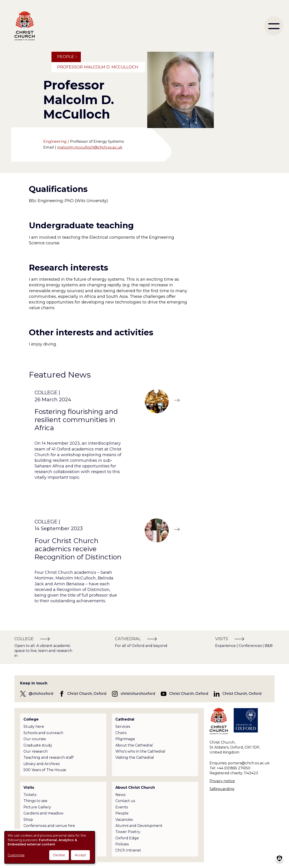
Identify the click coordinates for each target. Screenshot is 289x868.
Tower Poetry (128, 832)
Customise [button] (16, 855)
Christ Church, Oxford (87, 694)
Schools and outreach (43, 733)
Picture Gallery (37, 807)
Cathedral (125, 719)
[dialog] (50, 847)
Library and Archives (42, 764)
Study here (34, 727)
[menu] (274, 26)
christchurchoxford (138, 694)
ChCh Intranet (128, 850)
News (120, 795)
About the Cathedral (134, 745)
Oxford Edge (127, 838)
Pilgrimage (125, 739)
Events (122, 807)
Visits (29, 787)
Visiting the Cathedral (135, 757)
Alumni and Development (139, 826)
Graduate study (38, 745)
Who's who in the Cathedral (140, 751)
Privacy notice (222, 781)
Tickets (30, 795)
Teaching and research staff (49, 757)
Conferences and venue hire (49, 826)
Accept (80, 855)
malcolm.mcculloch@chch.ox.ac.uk (90, 147)
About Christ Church (135, 787)
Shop (28, 820)
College (31, 719)
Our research (36, 751)
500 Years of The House (45, 770)
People (66, 57)
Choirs (121, 733)
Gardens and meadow (43, 813)
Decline (59, 855)
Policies (122, 844)
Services (123, 727)
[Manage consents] (279, 858)
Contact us (125, 801)
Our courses (35, 739)
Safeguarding (222, 789)
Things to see (35, 801)
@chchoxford (41, 694)
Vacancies (124, 820)
